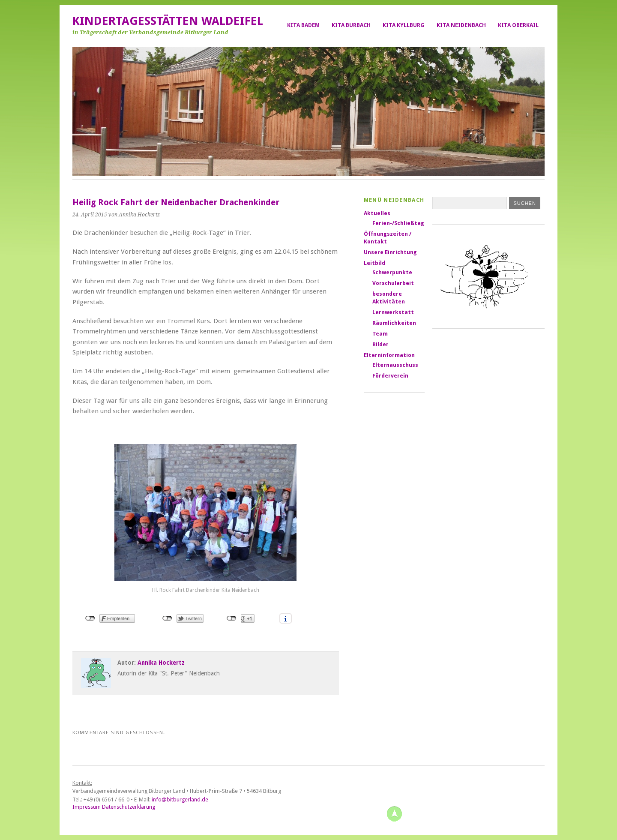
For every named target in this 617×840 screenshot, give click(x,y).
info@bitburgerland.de (180, 799)
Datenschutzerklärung (129, 807)
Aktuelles (377, 213)
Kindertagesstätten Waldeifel (168, 21)
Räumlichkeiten (394, 323)
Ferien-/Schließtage (400, 223)
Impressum (87, 807)
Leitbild (374, 263)
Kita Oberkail (518, 25)
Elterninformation (389, 355)
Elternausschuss (395, 365)
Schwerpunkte (392, 272)
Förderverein (390, 376)
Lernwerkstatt (393, 312)
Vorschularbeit (393, 283)
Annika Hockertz (161, 663)
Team (380, 334)
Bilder (380, 344)
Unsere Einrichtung (390, 252)
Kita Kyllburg (404, 25)
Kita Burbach (351, 25)
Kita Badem (303, 25)
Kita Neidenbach (461, 25)
